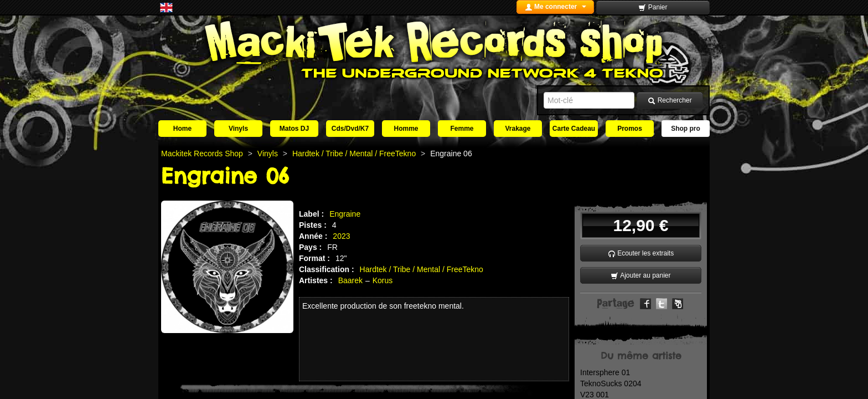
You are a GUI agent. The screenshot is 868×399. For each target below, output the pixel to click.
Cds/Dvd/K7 (350, 129)
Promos (630, 129)
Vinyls (238, 129)
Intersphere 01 (605, 372)
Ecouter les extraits (641, 254)
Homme (406, 129)
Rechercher (670, 101)
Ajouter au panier (640, 276)
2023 (341, 236)
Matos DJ (294, 129)
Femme (462, 129)
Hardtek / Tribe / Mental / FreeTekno (422, 269)
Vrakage (518, 129)
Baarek (350, 280)
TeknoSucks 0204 (611, 383)
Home (182, 129)
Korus (383, 280)
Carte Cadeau (574, 129)
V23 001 (595, 395)
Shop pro (686, 129)
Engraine (345, 214)
